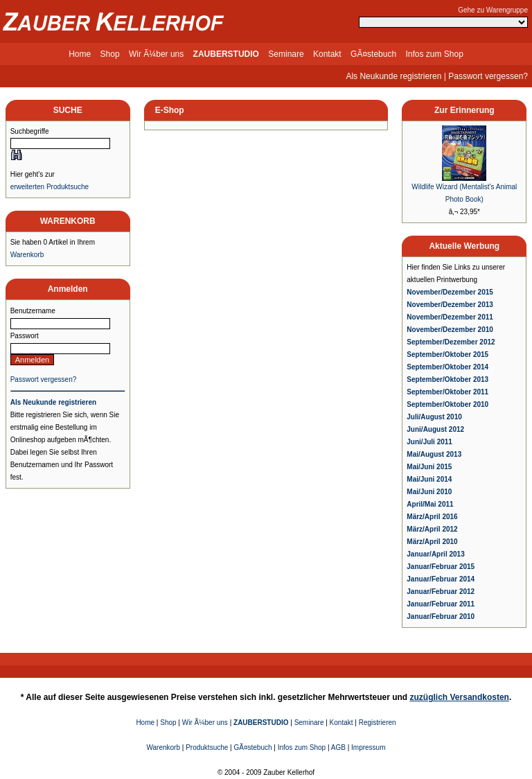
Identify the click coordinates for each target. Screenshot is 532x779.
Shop (110, 54)
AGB (338, 747)
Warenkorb (27, 255)
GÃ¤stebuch (373, 54)
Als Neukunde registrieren (393, 76)
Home (80, 54)
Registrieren (378, 723)
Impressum (368, 747)
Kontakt (327, 54)
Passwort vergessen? (488, 76)
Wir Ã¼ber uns (156, 54)
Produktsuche (207, 747)
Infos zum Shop (434, 54)
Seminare (286, 54)
